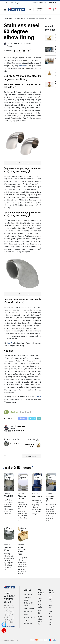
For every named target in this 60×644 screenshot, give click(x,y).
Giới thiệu (40, 606)
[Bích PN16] (9, 482)
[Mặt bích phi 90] (9, 534)
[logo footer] (9, 587)
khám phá (23, 66)
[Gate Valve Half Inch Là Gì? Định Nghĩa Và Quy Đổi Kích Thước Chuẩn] (49, 73)
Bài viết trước (11, 439)
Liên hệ (40, 612)
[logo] (16, 10)
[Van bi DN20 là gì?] (49, 38)
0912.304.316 (29, 594)
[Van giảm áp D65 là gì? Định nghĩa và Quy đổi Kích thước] (49, 50)
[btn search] (30, 10)
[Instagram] (21, 431)
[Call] (4, 630)
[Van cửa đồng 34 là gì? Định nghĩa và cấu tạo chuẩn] (49, 85)
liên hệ (9, 343)
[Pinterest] (19, 431)
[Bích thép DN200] (23, 482)
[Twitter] (17, 431)
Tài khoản (6, 3)
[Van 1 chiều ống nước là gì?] (49, 61)
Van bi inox (50, 614)
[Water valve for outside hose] (23, 534)
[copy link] (29, 51)
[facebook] (13, 431)
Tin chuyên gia (23, 477)
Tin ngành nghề (9, 478)
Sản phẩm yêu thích (17, 3)
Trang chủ (40, 600)
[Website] (15, 431)
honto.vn (38, 397)
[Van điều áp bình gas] (51, 482)
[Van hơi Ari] (37, 482)
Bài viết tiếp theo (35, 440)
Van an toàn (50, 599)
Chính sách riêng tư (40, 620)
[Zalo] (4, 625)
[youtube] (23, 431)
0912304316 (40, 3)
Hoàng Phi (18, 44)
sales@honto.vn (52, 3)
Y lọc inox (51, 607)
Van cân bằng (51, 622)
